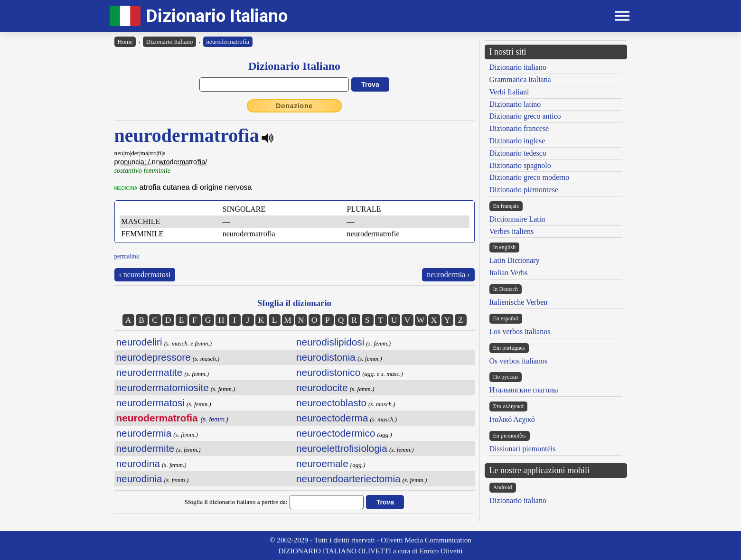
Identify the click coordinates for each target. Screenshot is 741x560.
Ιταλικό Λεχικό (512, 419)
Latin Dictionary (515, 260)
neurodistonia (326, 357)
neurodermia (144, 433)
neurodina (138, 463)
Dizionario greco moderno (530, 177)
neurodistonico (328, 372)
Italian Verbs (509, 273)
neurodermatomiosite (163, 387)
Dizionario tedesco (518, 153)
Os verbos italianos (519, 361)
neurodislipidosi (330, 342)
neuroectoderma (332, 418)
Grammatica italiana (520, 79)
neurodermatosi (151, 403)
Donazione (294, 106)
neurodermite (145, 448)
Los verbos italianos (520, 331)
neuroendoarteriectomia (348, 479)
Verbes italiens (512, 231)
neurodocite (322, 387)
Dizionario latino (515, 104)
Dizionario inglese (517, 141)
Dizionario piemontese (524, 190)
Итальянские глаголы (524, 390)
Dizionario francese (519, 128)
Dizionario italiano (518, 67)
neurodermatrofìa (228, 42)
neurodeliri (139, 342)
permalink (127, 256)
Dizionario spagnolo (520, 165)
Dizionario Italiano (217, 16)
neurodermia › (448, 275)
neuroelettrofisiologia (342, 448)
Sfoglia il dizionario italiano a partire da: (236, 502)
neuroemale (322, 463)
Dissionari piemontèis (523, 449)
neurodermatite (150, 372)
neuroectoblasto (331, 403)
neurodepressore (154, 357)
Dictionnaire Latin (517, 219)
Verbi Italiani (509, 92)
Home (125, 42)
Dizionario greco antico (525, 116)
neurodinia (139, 479)
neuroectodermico (336, 433)
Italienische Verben (519, 302)
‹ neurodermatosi (145, 275)
